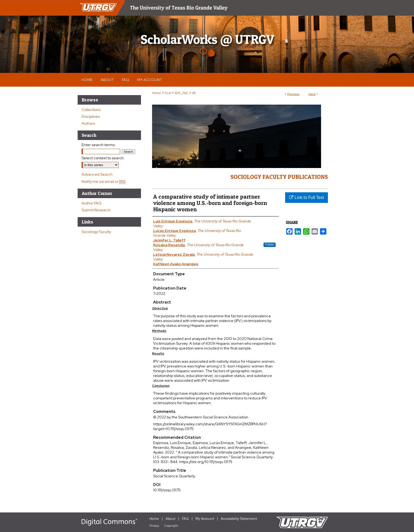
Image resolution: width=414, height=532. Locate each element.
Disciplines (91, 116)
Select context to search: (103, 158)
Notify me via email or (103, 181)
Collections (91, 110)
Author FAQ (91, 203)
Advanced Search (97, 174)
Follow (270, 245)
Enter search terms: (99, 145)
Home (157, 93)
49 (194, 93)
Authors (88, 123)
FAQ (185, 519)
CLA (168, 93)
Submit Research (96, 210)
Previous (293, 94)
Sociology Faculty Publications (279, 177)
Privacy (154, 526)
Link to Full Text (306, 197)
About (170, 519)
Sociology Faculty (96, 232)
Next (312, 94)
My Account (205, 519)
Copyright (171, 526)
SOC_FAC (181, 93)
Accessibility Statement (239, 519)
